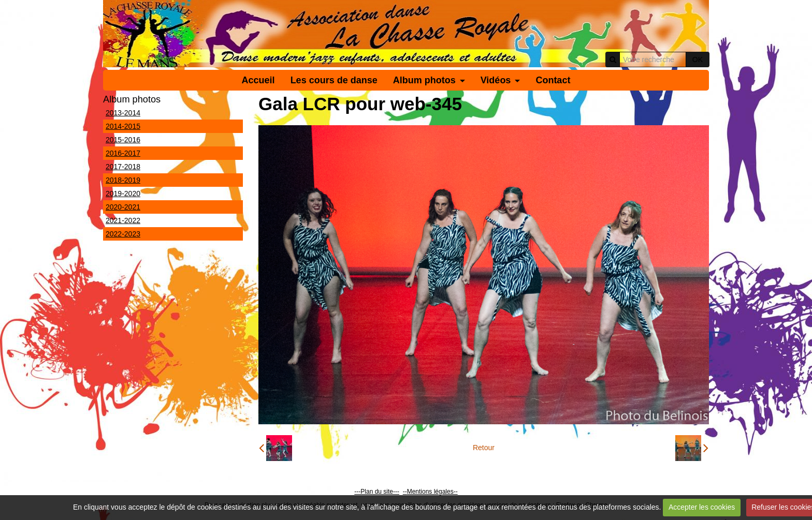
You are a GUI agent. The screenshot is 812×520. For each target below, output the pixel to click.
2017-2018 (123, 167)
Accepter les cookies (702, 507)
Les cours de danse (334, 80)
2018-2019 (123, 180)
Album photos (424, 80)
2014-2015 (123, 126)
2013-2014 (123, 113)
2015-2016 (123, 140)
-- (405, 492)
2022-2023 (123, 234)
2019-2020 (123, 194)
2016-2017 (123, 153)
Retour (484, 448)
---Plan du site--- (377, 492)
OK (698, 60)
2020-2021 (123, 207)
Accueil (258, 80)
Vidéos (496, 80)
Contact (553, 80)
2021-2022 (123, 220)
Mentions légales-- (432, 492)
